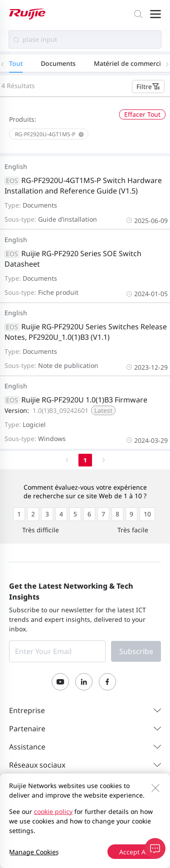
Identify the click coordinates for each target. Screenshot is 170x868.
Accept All (134, 852)
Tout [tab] (16, 63)
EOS (12, 181)
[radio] (19, 514)
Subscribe (136, 651)
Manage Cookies (34, 852)
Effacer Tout (142, 114)
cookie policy (53, 811)
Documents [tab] (58, 63)
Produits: (23, 119)
